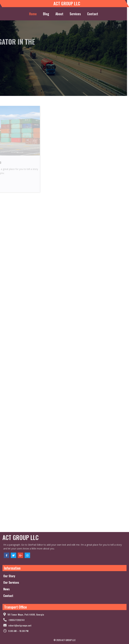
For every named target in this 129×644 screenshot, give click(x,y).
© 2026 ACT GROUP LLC (65, 640)
